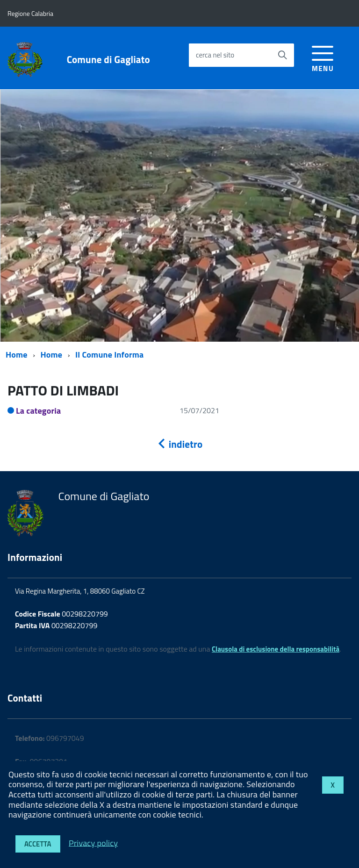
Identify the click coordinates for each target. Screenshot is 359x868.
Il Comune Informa (109, 355)
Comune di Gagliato (108, 60)
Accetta (38, 844)
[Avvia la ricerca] (282, 55)
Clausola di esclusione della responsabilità (276, 649)
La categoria (39, 411)
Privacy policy (93, 843)
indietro (179, 444)
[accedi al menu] (323, 57)
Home (17, 355)
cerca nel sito (215, 55)
